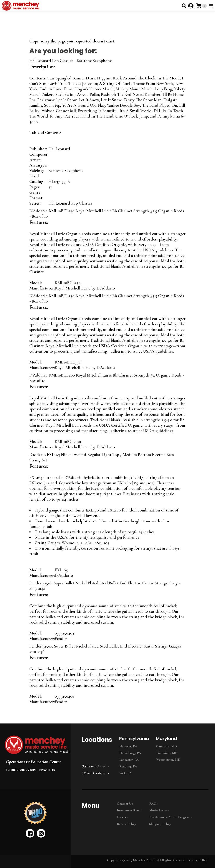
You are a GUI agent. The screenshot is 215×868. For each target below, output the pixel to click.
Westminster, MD (168, 760)
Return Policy (127, 824)
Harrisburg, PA (130, 753)
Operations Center (93, 766)
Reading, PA (128, 766)
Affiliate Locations (93, 773)
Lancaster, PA (129, 760)
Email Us (47, 770)
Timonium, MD (167, 753)
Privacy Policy (197, 860)
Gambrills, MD (166, 746)
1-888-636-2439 (21, 770)
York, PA (125, 773)
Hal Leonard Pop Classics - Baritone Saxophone (70, 61)
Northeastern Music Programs (170, 817)
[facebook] (30, 833)
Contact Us (125, 804)
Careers (122, 817)
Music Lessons (159, 810)
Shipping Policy (160, 824)
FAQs (153, 804)
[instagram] (41, 833)
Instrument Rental (130, 810)
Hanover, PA (128, 746)
